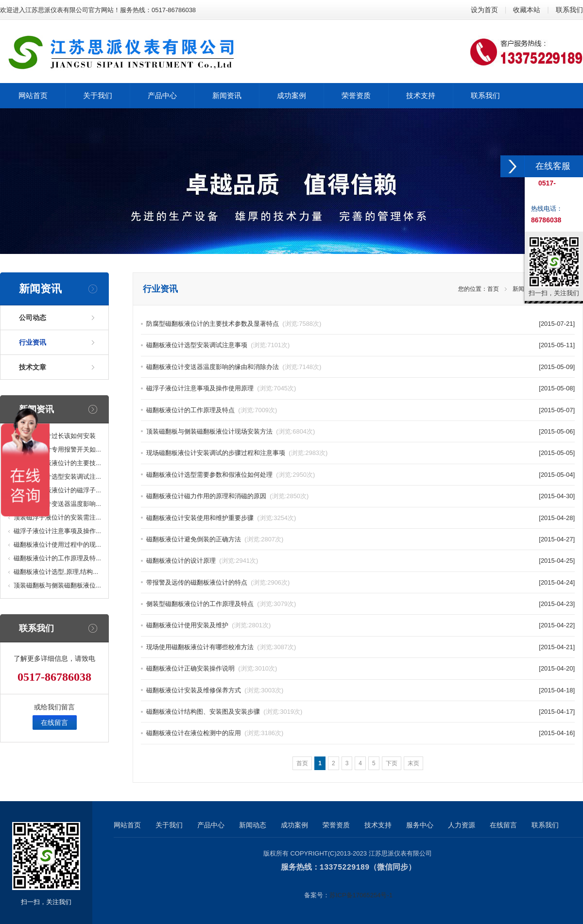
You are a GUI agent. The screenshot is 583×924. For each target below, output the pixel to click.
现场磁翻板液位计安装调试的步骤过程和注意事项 (237, 453)
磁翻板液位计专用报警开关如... (57, 449)
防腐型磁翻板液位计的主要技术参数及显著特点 (234, 324)
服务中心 (420, 825)
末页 (413, 763)
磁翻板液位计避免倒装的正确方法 (215, 539)
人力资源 (462, 825)
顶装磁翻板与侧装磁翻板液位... (57, 585)
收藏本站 (527, 10)
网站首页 (127, 825)
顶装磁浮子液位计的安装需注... (57, 517)
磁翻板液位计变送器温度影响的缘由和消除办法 (234, 367)
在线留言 (54, 722)
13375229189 (345, 867)
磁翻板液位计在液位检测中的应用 (215, 733)
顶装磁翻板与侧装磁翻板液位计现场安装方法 (231, 431)
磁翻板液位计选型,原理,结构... (56, 572)
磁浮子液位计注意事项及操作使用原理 (221, 388)
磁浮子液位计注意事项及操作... (57, 531)
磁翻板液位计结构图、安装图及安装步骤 (224, 712)
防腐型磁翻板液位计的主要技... (57, 463)
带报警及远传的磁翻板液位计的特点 (218, 582)
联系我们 (569, 10)
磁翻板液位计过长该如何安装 (55, 436)
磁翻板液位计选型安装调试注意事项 (218, 345)
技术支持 (378, 825)
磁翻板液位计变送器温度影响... (57, 504)
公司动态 (33, 318)
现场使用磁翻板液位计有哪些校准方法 (221, 647)
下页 (392, 763)
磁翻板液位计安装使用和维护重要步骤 (221, 518)
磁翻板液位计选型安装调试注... (57, 477)
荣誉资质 (336, 825)
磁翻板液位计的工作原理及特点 (212, 410)
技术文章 (33, 367)
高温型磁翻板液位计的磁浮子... (57, 490)
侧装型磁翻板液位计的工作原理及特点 (221, 604)
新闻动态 (253, 825)
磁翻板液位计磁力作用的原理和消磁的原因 (227, 496)
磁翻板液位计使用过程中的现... (57, 545)
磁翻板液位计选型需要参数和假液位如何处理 (231, 475)
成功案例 (294, 825)
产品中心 (211, 825)
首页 (493, 289)
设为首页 (484, 10)
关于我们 (169, 825)
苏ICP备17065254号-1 (361, 895)
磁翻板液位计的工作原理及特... (57, 558)
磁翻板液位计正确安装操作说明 (212, 668)
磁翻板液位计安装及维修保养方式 (215, 690)
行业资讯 (33, 342)
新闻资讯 (524, 289)
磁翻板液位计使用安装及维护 (208, 625)
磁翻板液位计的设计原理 (202, 561)
